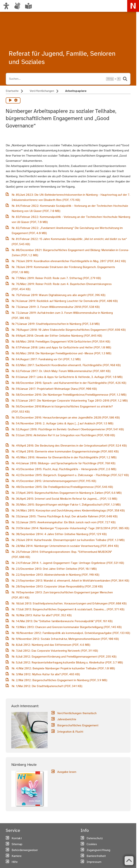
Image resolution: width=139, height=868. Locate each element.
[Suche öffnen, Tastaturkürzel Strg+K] (56, 79)
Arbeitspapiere (76, 91)
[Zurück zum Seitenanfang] (129, 861)
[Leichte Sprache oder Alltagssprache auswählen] (28, 6)
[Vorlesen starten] (10, 100)
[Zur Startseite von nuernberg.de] (133, 6)
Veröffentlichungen (42, 91)
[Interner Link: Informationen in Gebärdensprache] (17, 6)
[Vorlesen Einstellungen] (16, 100)
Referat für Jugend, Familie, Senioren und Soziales (62, 58)
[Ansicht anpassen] (6, 6)
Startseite (12, 91)
